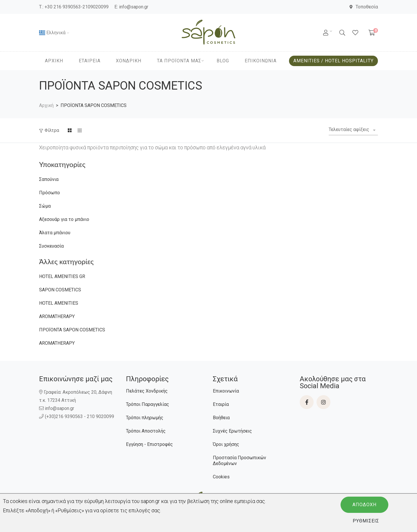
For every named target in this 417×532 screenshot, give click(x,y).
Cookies (221, 477)
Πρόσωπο (50, 193)
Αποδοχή (364, 505)
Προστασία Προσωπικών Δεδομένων (239, 461)
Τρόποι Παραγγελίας (148, 404)
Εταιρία (221, 404)
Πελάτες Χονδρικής (147, 391)
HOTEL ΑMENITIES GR (62, 276)
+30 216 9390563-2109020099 (77, 7)
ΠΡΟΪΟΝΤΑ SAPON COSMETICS (72, 330)
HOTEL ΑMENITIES (59, 303)
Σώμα (45, 206)
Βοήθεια (221, 418)
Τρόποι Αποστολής (146, 431)
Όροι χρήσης (226, 444)
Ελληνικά (52, 33)
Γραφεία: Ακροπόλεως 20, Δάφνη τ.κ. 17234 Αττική (76, 396)
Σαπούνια (49, 179)
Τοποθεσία (364, 7)
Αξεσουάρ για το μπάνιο (64, 219)
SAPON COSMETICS (60, 290)
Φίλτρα (52, 130)
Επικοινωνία (226, 391)
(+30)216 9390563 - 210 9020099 (77, 416)
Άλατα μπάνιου (55, 233)
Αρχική (46, 105)
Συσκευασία (51, 246)
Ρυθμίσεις (366, 521)
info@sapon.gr (134, 7)
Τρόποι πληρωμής (145, 418)
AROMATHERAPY (57, 316)
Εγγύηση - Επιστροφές (149, 444)
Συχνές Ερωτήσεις (232, 431)
